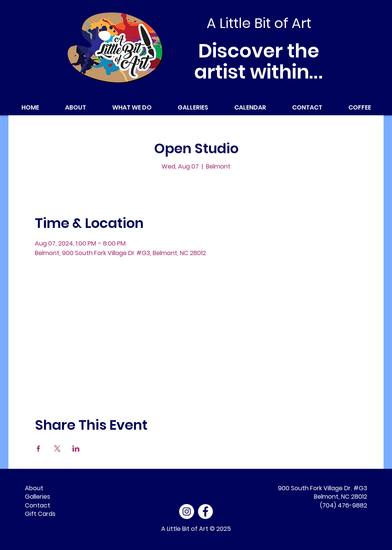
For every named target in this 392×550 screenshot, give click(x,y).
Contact (38, 505)
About (34, 488)
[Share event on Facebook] (38, 449)
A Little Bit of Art (185, 529)
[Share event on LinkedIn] (76, 449)
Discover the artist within (259, 61)
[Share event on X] (57, 449)
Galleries (38, 497)
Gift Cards (40, 514)
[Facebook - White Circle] (205, 512)
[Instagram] (187, 512)
